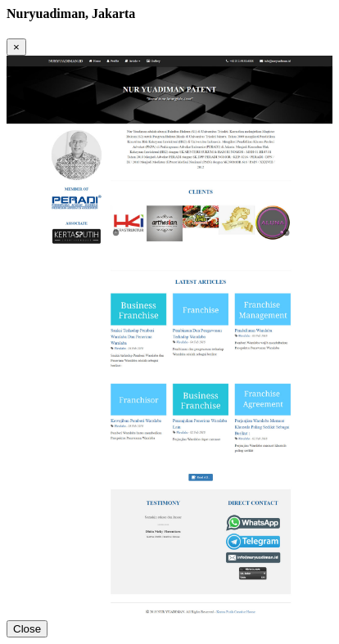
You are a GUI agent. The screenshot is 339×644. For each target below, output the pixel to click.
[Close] (16, 47)
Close (27, 629)
